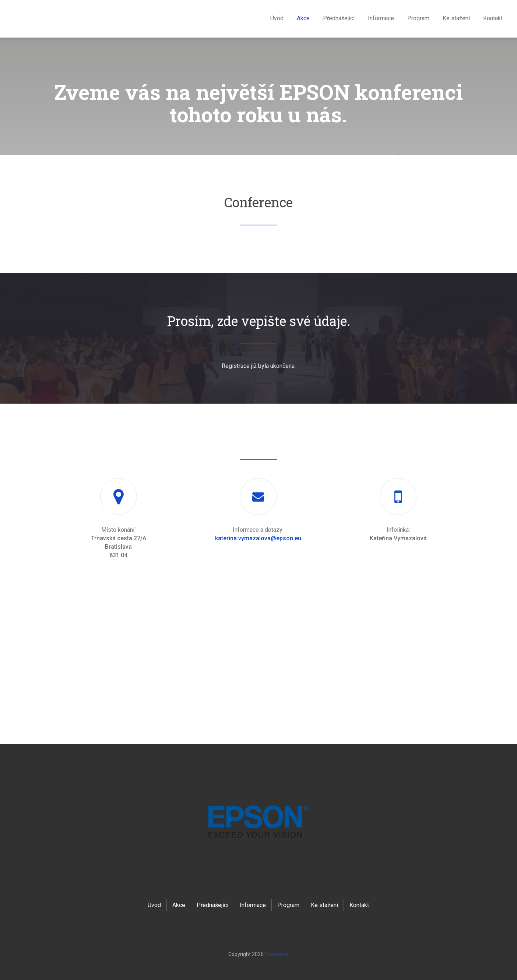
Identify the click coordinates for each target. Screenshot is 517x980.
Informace (381, 18)
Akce (303, 18)
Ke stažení (456, 18)
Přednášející (339, 18)
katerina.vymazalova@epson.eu (258, 538)
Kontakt (493, 18)
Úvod (277, 18)
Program (418, 18)
